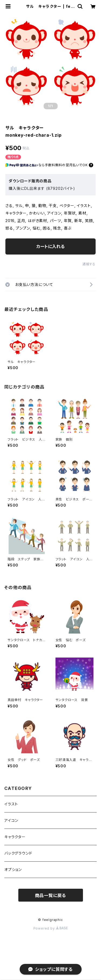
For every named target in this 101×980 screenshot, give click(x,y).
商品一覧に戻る (51, 895)
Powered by (51, 928)
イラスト (11, 804)
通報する (89, 264)
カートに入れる (50, 246)
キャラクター (15, 837)
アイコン (11, 820)
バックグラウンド (18, 853)
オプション (13, 870)
